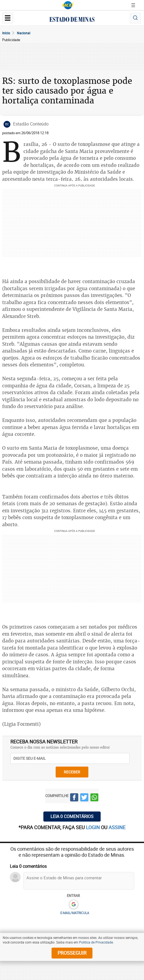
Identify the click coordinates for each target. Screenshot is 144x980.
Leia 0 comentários (72, 816)
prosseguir (72, 953)
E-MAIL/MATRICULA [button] (75, 913)
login (93, 827)
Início (6, 33)
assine (117, 827)
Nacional (24, 33)
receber (72, 772)
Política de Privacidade (96, 942)
